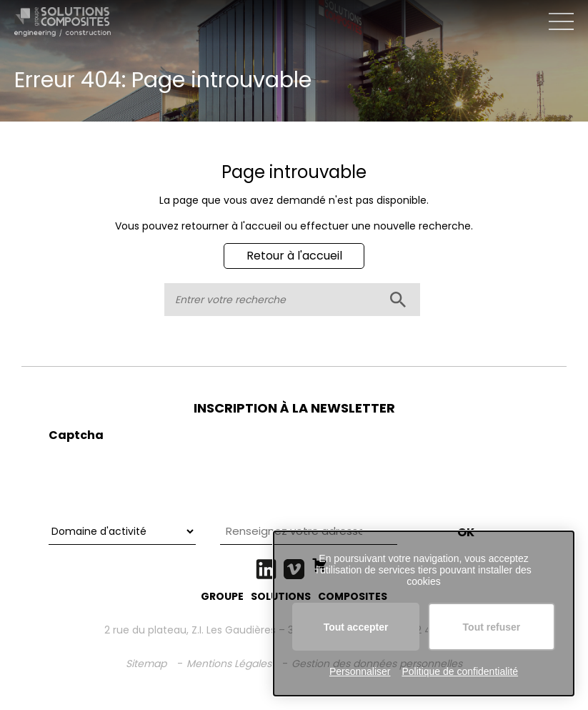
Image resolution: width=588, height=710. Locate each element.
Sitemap (146, 664)
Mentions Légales (229, 664)
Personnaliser (360, 671)
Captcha (76, 435)
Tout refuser (492, 627)
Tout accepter (356, 627)
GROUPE (222, 596)
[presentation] (157, 478)
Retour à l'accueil (294, 256)
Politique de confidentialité (460, 671)
